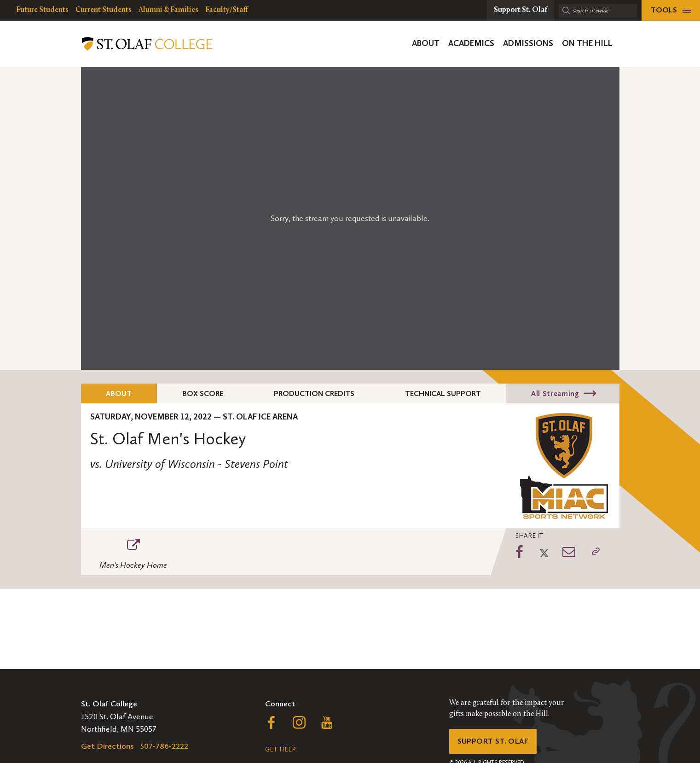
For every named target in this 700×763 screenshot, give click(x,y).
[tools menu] (671, 10)
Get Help (280, 749)
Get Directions (107, 746)
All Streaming (555, 393)
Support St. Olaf (495, 742)
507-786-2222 (164, 746)
